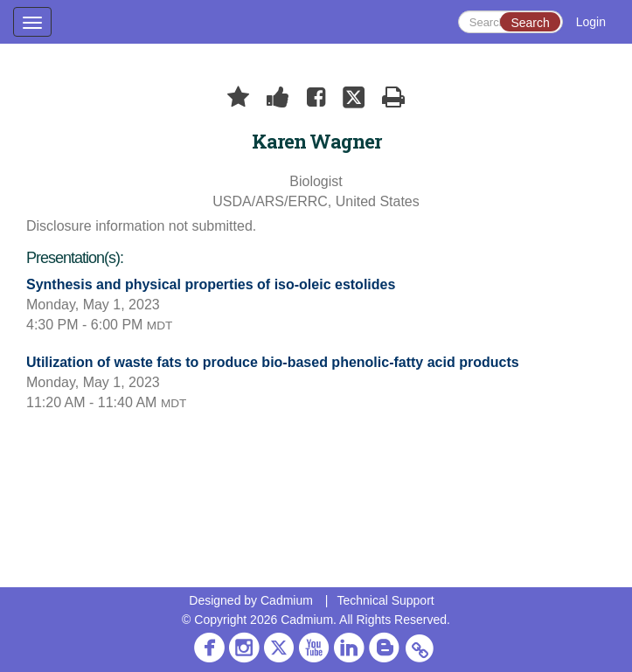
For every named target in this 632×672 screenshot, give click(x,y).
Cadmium (287, 600)
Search (530, 23)
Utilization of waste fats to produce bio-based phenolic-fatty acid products (273, 362)
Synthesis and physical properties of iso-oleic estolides (211, 284)
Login (591, 22)
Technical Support (385, 600)
